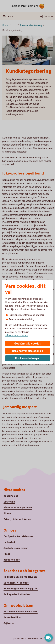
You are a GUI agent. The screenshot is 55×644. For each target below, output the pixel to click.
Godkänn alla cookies (28, 344)
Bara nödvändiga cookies (28, 351)
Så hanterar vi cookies (17, 336)
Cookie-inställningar (27, 358)
